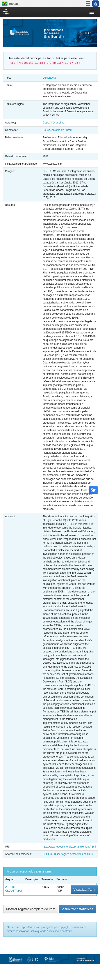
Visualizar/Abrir (85, 889)
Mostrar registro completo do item (31, 909)
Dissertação (49, 78)
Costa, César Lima (53, 123)
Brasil (9, 4)
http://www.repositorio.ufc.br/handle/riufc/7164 (69, 847)
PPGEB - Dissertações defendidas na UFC (68, 854)
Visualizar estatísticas (77, 909)
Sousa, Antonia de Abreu (57, 130)
